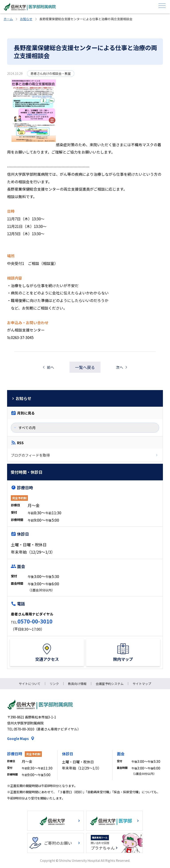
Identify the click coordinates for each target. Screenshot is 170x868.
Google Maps (18, 739)
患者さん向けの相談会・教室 (51, 73)
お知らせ (26, 19)
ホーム (8, 19)
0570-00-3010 (35, 621)
